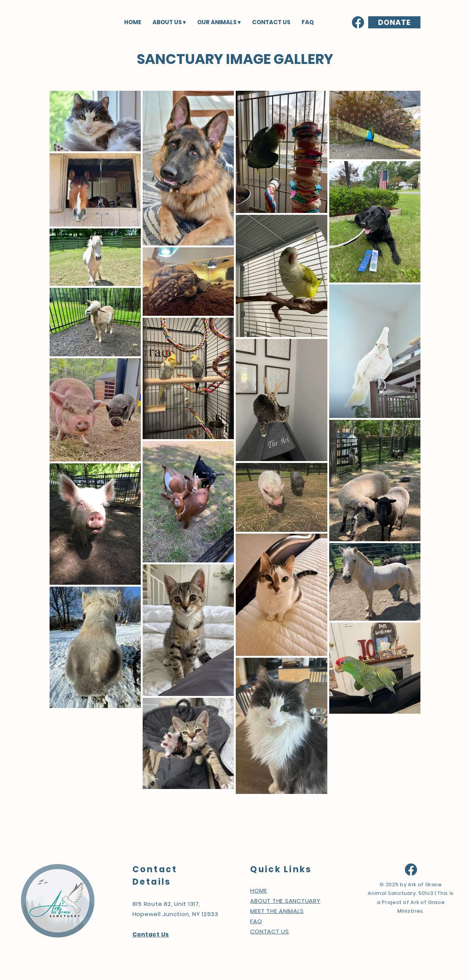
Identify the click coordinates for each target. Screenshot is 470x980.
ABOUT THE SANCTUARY (285, 901)
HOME (258, 891)
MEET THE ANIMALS (277, 911)
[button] (169, 22)
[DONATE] (394, 22)
